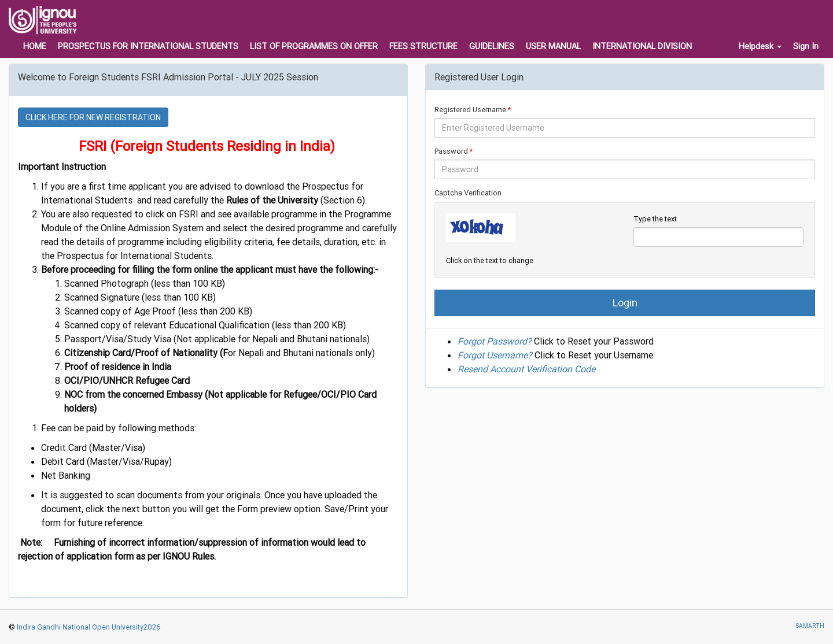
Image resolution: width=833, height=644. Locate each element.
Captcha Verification (468, 193)
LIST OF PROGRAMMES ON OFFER (314, 46)
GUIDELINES (492, 46)
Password (451, 151)
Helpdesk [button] (760, 46)
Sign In (806, 46)
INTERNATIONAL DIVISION (642, 46)
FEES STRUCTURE (423, 46)
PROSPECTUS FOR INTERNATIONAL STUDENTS (148, 46)
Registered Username (470, 110)
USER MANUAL (553, 46)
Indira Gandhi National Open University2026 (88, 627)
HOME (35, 46)
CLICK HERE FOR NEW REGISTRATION (93, 117)
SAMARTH (810, 626)
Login (625, 303)
